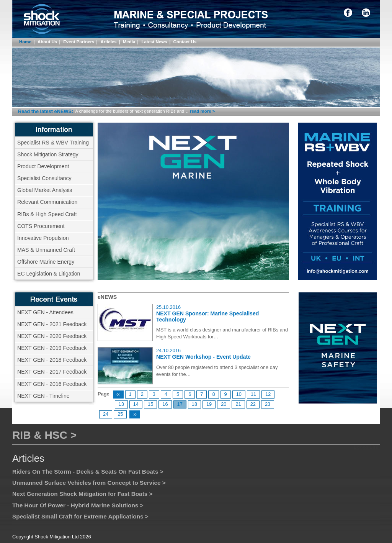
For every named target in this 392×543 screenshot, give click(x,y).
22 (253, 404)
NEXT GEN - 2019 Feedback (52, 348)
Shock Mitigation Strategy (48, 154)
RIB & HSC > (44, 435)
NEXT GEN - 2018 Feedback (52, 360)
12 (268, 394)
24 (106, 414)
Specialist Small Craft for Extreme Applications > (80, 516)
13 (121, 404)
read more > (203, 111)
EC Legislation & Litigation (49, 274)
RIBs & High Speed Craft (47, 214)
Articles (108, 42)
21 (238, 404)
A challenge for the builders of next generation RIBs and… (132, 111)
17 (180, 404)
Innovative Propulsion (43, 238)
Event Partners (79, 42)
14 (136, 404)
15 (150, 404)
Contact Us (185, 42)
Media (129, 42)
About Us (47, 42)
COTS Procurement (41, 226)
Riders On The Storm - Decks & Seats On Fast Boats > (88, 472)
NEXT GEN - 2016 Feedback (52, 384)
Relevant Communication (47, 202)
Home (25, 42)
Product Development (43, 166)
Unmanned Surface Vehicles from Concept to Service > (89, 483)
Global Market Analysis (45, 190)
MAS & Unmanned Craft (46, 250)
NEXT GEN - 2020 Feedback (52, 336)
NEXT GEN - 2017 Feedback (52, 372)
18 (194, 404)
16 (165, 404)
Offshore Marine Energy (46, 262)
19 (209, 404)
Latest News (154, 42)
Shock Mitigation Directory (50, 25)
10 (239, 394)
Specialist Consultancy (44, 178)
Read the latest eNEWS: (46, 111)
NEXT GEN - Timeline (43, 396)
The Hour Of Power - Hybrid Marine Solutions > (78, 505)
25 (120, 414)
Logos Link (367, 447)
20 (224, 404)
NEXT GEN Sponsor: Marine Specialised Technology (207, 316)
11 (253, 394)
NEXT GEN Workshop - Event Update (203, 357)
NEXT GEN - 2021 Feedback (52, 324)
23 (268, 404)
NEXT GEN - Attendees (45, 312)
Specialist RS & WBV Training (53, 143)
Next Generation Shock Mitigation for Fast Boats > (82, 494)
